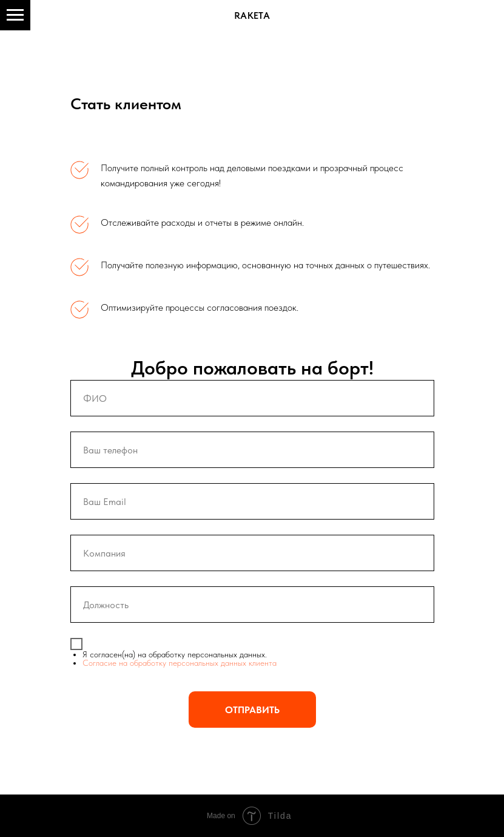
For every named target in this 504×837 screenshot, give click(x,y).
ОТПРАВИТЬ (252, 710)
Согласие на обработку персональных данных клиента (180, 663)
